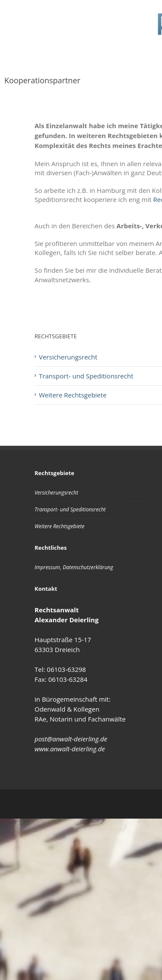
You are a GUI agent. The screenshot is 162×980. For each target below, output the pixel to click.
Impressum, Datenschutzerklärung (74, 567)
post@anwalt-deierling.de (71, 739)
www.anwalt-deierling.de (70, 749)
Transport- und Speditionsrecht (70, 509)
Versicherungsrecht (56, 493)
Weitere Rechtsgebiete (59, 526)
